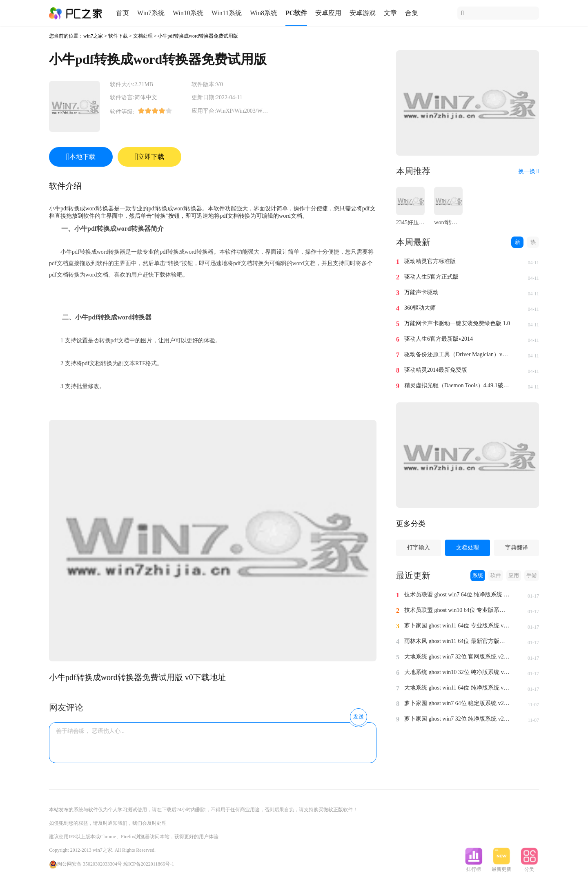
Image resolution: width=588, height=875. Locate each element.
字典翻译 (517, 548)
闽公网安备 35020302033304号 (86, 864)
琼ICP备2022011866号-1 (149, 864)
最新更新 (501, 867)
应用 (514, 575)
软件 (496, 575)
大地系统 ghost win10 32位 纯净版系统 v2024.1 (457, 672)
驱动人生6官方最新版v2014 (439, 339)
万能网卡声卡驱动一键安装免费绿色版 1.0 (457, 323)
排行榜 (474, 867)
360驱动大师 (420, 308)
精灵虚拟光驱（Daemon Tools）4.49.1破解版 (457, 385)
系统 (478, 575)
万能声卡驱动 (421, 292)
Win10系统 (188, 13)
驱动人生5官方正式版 (431, 277)
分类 (529, 867)
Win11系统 (227, 13)
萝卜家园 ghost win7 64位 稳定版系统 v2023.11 (457, 703)
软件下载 (118, 36)
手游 (532, 575)
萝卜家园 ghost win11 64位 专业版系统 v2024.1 (457, 626)
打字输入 (419, 548)
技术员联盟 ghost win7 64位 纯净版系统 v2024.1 (457, 595)
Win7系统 (151, 13)
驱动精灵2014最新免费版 (436, 370)
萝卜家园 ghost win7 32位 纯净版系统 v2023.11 (457, 719)
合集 (412, 13)
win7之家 (93, 36)
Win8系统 (264, 13)
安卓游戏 (363, 13)
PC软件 (296, 13)
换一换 (529, 171)
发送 (359, 717)
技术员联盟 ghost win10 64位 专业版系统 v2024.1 (457, 610)
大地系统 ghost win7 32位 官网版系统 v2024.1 (457, 657)
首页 (122, 13)
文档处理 (143, 36)
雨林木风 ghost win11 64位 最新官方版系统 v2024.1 (457, 641)
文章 (390, 13)
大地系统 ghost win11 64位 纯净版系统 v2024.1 (457, 688)
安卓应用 (328, 13)
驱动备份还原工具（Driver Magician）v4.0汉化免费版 (457, 354)
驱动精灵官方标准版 (430, 261)
